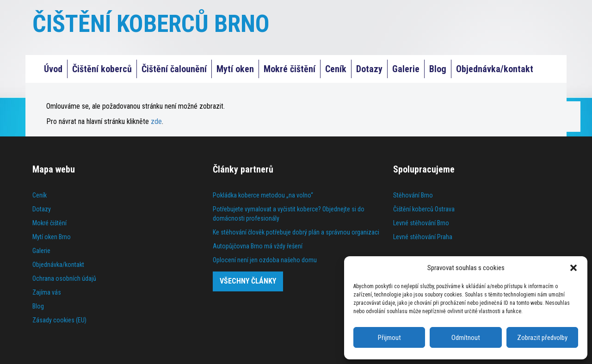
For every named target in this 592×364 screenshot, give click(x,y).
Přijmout (389, 338)
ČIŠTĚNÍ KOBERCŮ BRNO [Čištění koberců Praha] (151, 24)
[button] (573, 268)
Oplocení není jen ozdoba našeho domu (265, 260)
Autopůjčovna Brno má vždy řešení (258, 246)
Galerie (406, 69)
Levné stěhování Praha (423, 237)
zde (156, 121)
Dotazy (369, 69)
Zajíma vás (47, 292)
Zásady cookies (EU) (59, 320)
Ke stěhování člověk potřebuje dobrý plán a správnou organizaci (296, 232)
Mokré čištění (290, 69)
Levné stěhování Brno (421, 223)
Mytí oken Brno (52, 237)
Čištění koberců (102, 69)
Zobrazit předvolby (542, 338)
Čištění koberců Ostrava (424, 209)
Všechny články (248, 281)
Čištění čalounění (174, 69)
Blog (438, 69)
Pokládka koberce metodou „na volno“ (263, 195)
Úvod (53, 69)
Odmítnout (466, 338)
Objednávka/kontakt (495, 69)
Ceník (336, 69)
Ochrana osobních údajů (64, 278)
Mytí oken (235, 69)
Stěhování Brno (413, 195)
